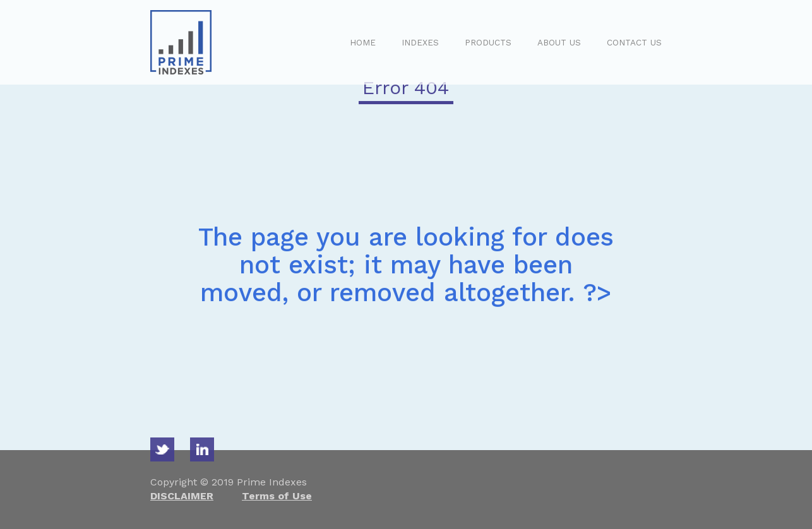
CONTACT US (634, 42)
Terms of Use (277, 496)
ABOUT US (559, 42)
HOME (363, 42)
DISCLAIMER (182, 496)
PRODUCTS (488, 42)
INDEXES (420, 42)
